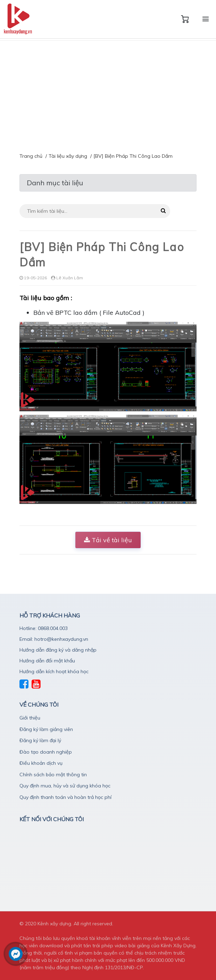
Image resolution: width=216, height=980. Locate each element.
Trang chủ (31, 156)
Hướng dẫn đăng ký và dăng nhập (58, 650)
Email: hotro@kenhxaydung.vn (54, 639)
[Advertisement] (108, 93)
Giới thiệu (30, 718)
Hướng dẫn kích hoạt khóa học (54, 671)
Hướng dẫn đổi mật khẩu (47, 661)
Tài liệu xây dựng (68, 156)
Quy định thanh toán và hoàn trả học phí (65, 797)
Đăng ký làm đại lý (40, 740)
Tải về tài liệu (108, 540)
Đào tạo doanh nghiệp (46, 752)
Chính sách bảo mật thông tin (53, 775)
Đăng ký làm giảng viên (46, 729)
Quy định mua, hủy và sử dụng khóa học (65, 786)
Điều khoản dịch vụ (41, 763)
